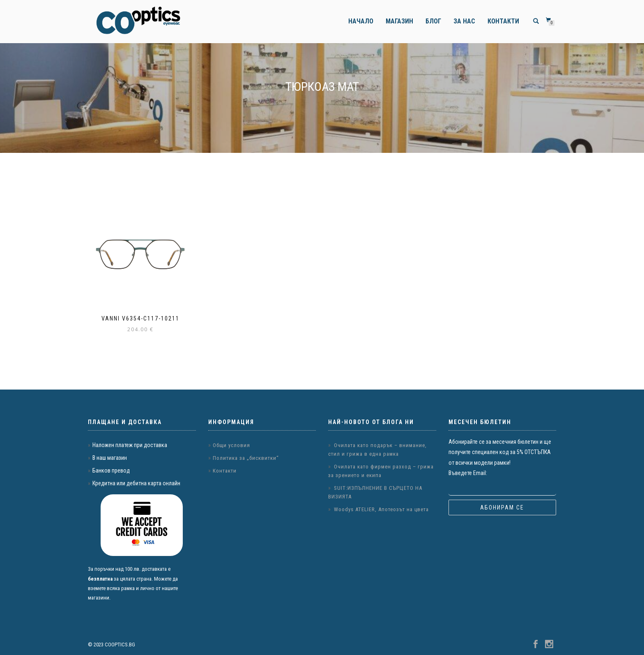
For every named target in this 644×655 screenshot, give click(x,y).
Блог (433, 21)
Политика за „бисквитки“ (246, 458)
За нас (464, 21)
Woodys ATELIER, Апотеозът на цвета (381, 509)
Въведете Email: (468, 473)
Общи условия (231, 445)
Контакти (503, 21)
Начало (361, 21)
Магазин (399, 21)
